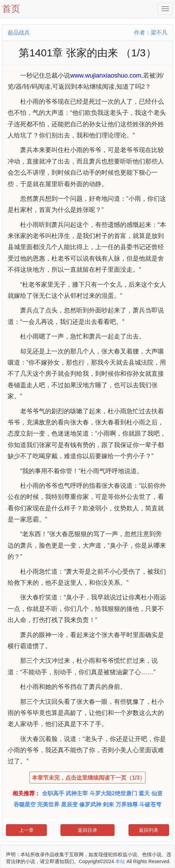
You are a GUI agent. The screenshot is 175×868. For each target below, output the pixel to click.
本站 (120, 861)
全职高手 (53, 793)
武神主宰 (77, 793)
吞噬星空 (25, 805)
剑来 (108, 805)
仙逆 (157, 793)
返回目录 (87, 830)
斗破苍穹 (150, 805)
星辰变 (69, 805)
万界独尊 (127, 805)
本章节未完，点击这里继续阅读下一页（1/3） (89, 778)
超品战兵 (19, 33)
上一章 (26, 830)
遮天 (144, 793)
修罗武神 (90, 805)
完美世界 (48, 805)
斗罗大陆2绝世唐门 (113, 793)
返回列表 (149, 830)
